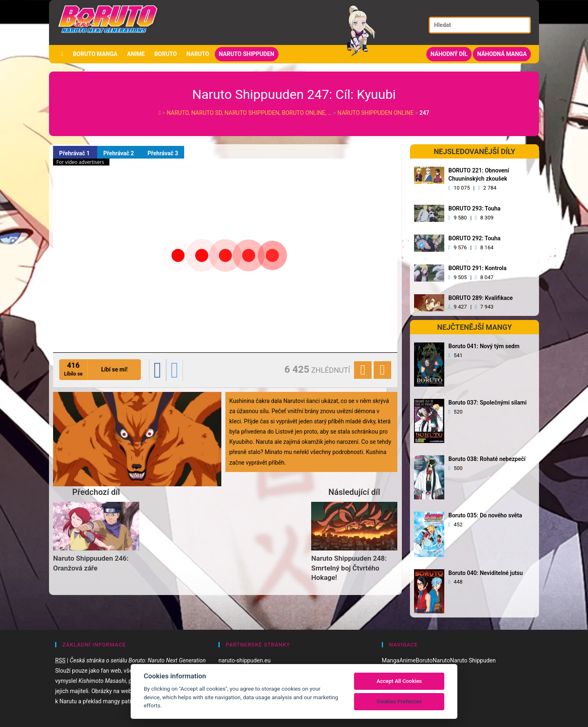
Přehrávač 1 (75, 153)
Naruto (198, 54)
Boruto (166, 54)
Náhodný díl (449, 54)
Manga (391, 660)
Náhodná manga (502, 54)
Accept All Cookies (399, 681)
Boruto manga (95, 54)
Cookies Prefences (399, 701)
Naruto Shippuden (247, 54)
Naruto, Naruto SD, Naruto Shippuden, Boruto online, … (250, 113)
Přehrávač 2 (119, 153)
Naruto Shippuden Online (376, 113)
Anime (136, 54)
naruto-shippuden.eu (245, 660)
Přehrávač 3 (163, 153)
